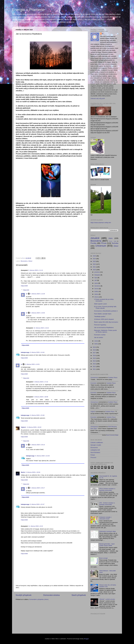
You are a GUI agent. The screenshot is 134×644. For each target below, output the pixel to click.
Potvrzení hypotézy (100, 325)
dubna (97, 294)
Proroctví (93, 457)
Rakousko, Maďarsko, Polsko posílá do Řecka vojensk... (105, 331)
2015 (95, 358)
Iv (27, 294)
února (96, 341)
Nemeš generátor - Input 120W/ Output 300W (107, 545)
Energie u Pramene (28, 10)
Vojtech (24, 427)
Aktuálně (95, 238)
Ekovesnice (94, 448)
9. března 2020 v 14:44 (37, 352)
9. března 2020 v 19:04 (33, 472)
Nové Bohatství (95, 452)
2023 (95, 261)
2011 (95, 369)
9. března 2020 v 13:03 (38, 313)
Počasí (93, 455)
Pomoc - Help (112, 241)
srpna (96, 283)
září (96, 280)
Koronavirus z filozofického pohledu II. (106, 311)
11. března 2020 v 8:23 (36, 526)
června (97, 289)
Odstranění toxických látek (107, 531)
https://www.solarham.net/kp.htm (101, 223)
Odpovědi (26, 290)
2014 (95, 361)
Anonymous (94, 378)
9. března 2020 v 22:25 (42, 456)
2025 (95, 256)
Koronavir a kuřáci (100, 335)
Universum (101, 246)
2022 (95, 264)
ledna (96, 344)
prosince (97, 272)
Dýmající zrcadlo (96, 445)
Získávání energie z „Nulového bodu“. (105, 518)
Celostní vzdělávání (97, 442)
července (98, 286)
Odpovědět (24, 286)
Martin (23, 472)
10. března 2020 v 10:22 (41, 328)
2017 (95, 353)
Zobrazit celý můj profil (98, 98)
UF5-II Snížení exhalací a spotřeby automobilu (107, 489)
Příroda (104, 243)
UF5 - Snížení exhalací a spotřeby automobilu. (107, 504)
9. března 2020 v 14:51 (32, 364)
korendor (93, 383)
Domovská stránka (52, 595)
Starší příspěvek (79, 595)
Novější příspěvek (24, 595)
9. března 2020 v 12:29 (38, 294)
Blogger (86, 639)
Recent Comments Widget (112, 435)
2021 (95, 267)
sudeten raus (113, 378)
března (97, 297)
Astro (111, 238)
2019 (95, 347)
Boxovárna (24, 261)
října (96, 278)
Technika (115, 243)
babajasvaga (25, 352)
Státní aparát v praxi (100, 304)
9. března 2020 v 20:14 (38, 445)
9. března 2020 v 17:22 (41, 382)
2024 (95, 259)
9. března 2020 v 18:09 (41, 397)
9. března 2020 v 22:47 (37, 504)
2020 (95, 270)
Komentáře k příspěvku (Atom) (39, 599)
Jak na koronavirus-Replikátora (104, 328)
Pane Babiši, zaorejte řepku (103, 314)
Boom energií (103, 558)
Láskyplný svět (95, 450)
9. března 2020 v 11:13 (36, 270)
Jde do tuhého (99, 337)
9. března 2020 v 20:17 (38, 488)
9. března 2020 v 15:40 (37, 415)
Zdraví (30, 261)
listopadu (97, 275)
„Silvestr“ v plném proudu (107, 599)
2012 (95, 366)
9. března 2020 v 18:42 (34, 427)
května (97, 291)
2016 (95, 355)
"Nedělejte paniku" (100, 316)
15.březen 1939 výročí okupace (104, 319)
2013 (95, 364)
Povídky (94, 243)
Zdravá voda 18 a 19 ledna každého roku (108, 586)
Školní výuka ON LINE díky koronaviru (106, 322)
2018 (95, 350)
